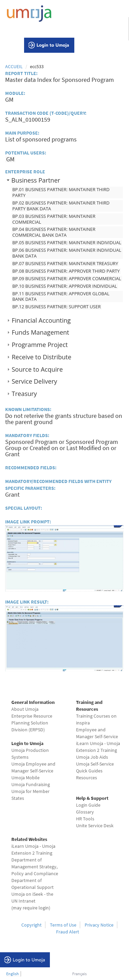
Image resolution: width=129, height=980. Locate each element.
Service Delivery (34, 381)
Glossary (85, 812)
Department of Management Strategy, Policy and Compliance (35, 867)
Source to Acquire (37, 369)
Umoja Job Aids (92, 757)
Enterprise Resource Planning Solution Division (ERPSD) (32, 723)
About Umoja (25, 709)
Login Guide (88, 805)
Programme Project (40, 345)
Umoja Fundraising (31, 784)
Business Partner (36, 180)
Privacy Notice (99, 925)
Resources (87, 778)
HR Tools (85, 819)
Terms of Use (63, 925)
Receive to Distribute (41, 357)
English (13, 974)
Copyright (31, 925)
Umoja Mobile (25, 778)
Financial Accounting (41, 320)
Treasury (24, 394)
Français (79, 974)
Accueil (14, 66)
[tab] (64, 180)
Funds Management (40, 332)
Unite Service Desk (95, 826)
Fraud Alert (68, 932)
